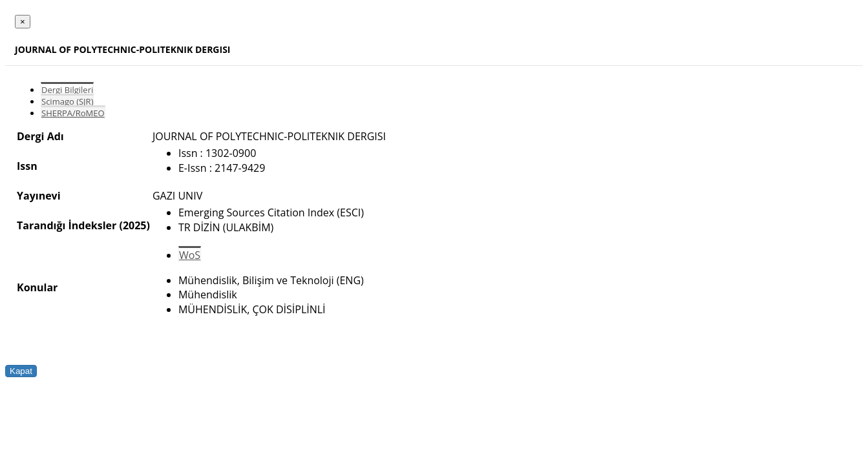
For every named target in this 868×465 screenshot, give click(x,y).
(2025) (134, 225)
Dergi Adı (40, 136)
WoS (190, 255)
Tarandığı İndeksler (67, 225)
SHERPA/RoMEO (73, 113)
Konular (37, 287)
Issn (27, 166)
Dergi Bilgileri (67, 90)
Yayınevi (39, 196)
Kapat (21, 371)
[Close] (23, 22)
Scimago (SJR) (67, 101)
